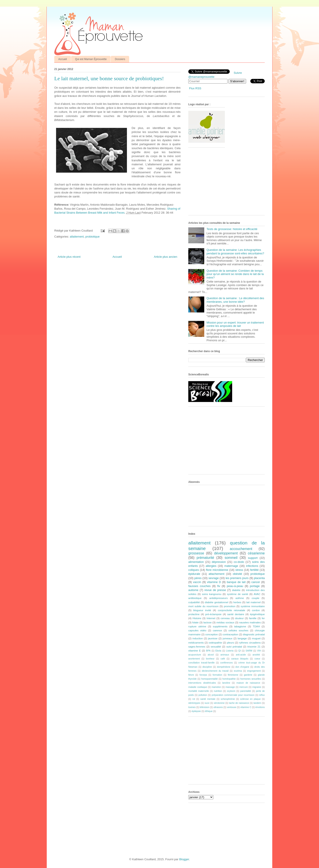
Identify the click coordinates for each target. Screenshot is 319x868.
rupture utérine (197, 626)
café (223, 659)
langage (242, 638)
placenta (259, 578)
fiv (219, 586)
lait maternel (254, 602)
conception (212, 634)
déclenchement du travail (215, 671)
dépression (219, 562)
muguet (256, 638)
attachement (216, 574)
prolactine (194, 614)
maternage (231, 566)
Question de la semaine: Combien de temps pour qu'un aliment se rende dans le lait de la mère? (235, 274)
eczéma (238, 671)
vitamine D (214, 582)
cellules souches (238, 630)
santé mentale (208, 699)
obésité (237, 574)
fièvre (191, 675)
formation (217, 675)
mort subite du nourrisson (203, 606)
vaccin (197, 582)
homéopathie (229, 679)
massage (230, 687)
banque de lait (236, 582)
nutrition (218, 691)
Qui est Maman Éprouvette (91, 59)
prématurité (205, 558)
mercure (243, 687)
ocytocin (231, 691)
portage (255, 586)
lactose (207, 622)
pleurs (230, 643)
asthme (240, 598)
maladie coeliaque (198, 687)
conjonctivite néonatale (231, 610)
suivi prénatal (234, 647)
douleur (239, 618)
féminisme (233, 675)
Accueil (63, 59)
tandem (257, 703)
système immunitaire (253, 606)
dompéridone (224, 667)
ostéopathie (215, 643)
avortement (194, 659)
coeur (257, 659)
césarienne (256, 553)
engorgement (254, 671)
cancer (256, 582)
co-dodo (239, 562)
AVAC (257, 594)
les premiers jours (237, 578)
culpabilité (194, 602)
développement (226, 553)
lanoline (226, 683)
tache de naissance (239, 703)
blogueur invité (202, 610)
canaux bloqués (240, 659)
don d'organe (242, 667)
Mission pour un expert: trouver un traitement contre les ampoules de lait (235, 324)
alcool (211, 655)
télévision (205, 707)
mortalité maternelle (199, 691)
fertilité (254, 570)
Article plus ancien (166, 257)
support (253, 558)
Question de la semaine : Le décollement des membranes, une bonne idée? (235, 300)
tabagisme (240, 626)
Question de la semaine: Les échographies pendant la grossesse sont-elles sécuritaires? (235, 252)
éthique (209, 711)
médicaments (196, 643)
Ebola (218, 651)
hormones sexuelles (251, 679)
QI (240, 651)
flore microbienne (217, 570)
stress (239, 570)
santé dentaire (236, 614)
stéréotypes (194, 703)
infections (252, 566)
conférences (227, 663)
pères (198, 578)
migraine (257, 687)
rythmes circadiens (250, 643)
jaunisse (213, 638)
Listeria (230, 651)
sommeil (231, 558)
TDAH (256, 626)
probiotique (92, 237)
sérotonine (219, 703)
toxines (192, 707)
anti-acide (241, 655)
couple (255, 598)
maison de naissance (248, 683)
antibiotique (195, 598)
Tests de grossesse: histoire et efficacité (232, 229)
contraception (230, 634)
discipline (207, 667)
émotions (260, 707)
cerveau (225, 618)
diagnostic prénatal (254, 634)
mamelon (216, 687)
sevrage (214, 578)
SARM (249, 651)
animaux (225, 655)
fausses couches (199, 586)
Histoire (197, 618)
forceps (203, 675)
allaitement (77, 237)
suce (207, 703)
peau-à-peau (235, 586)
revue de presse (215, 590)
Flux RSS (195, 88)
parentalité (246, 691)
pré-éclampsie (213, 614)
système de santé (237, 594)
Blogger (184, 859)
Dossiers (120, 59)
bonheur (210, 659)
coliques (194, 570)
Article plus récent (69, 257)
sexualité (216, 647)
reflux (262, 695)
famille (253, 618)
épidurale (194, 574)
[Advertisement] (222, 183)
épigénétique (257, 614)
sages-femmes (197, 647)
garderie (248, 675)
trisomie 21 (254, 647)
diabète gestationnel (217, 602)
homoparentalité (209, 679)
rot (194, 699)
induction (198, 638)
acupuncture (195, 655)
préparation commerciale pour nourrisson (233, 695)
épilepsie (196, 711)
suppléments (220, 626)
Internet (211, 618)
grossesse (196, 553)
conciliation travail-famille (201, 663)
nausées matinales (250, 622)
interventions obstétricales (202, 683)
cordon (256, 610)
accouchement (241, 549)
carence (218, 630)
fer (263, 618)
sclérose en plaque (250, 699)
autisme (193, 590)
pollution (203, 695)
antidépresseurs (219, 598)
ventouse (231, 707)
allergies (211, 566)
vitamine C (246, 707)
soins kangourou (212, 594)
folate (195, 622)
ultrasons (218, 707)
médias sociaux (225, 622)
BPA (208, 651)
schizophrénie (228, 699)
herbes (237, 602)
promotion (230, 606)
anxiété (256, 655)
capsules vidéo (197, 630)
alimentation (196, 562)
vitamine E (195, 651)
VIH (259, 651)
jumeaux (228, 638)
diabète (236, 590)
